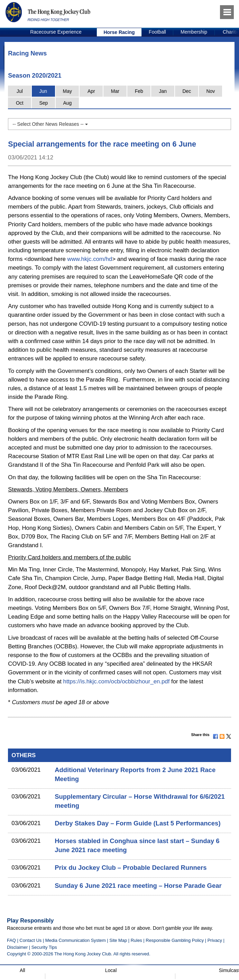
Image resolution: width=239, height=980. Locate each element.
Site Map (118, 940)
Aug (67, 103)
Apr (91, 91)
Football (157, 32)
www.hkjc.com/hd (90, 259)
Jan (163, 91)
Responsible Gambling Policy (175, 940)
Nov (210, 91)
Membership (194, 32)
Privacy (215, 940)
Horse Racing (119, 32)
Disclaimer (17, 947)
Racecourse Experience (56, 32)
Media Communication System (76, 940)
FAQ (11, 940)
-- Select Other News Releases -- (50, 124)
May (67, 91)
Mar (115, 91)
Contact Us (30, 940)
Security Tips (44, 947)
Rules (137, 940)
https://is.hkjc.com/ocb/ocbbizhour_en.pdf (117, 681)
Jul (20, 91)
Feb (139, 91)
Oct (20, 103)
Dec (187, 91)
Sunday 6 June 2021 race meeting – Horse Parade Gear (138, 886)
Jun (43, 91)
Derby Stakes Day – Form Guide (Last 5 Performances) (137, 823)
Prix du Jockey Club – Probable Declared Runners (131, 868)
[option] (56, 32)
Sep (43, 103)
